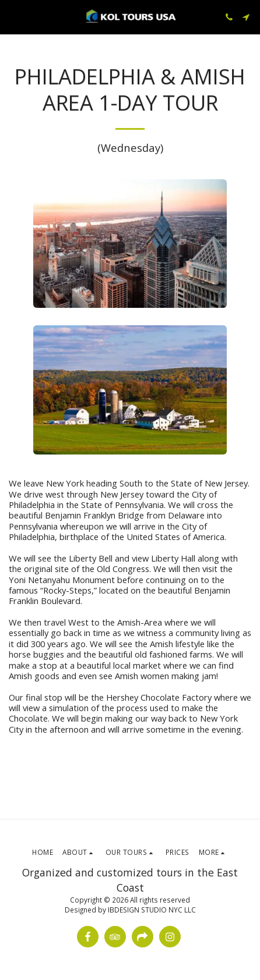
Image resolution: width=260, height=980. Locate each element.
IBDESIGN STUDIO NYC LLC (152, 910)
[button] (13, 17)
